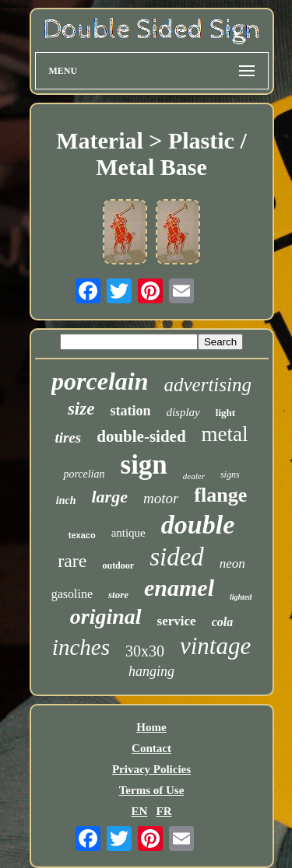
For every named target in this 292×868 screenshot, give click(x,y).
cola (223, 622)
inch (66, 500)
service (177, 621)
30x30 (145, 651)
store (118, 595)
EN (139, 811)
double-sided (141, 436)
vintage (215, 646)
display (183, 412)
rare (72, 561)
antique (128, 533)
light (225, 413)
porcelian (84, 474)
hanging (151, 671)
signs (230, 474)
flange (220, 495)
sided (177, 557)
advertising (208, 385)
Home (151, 727)
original (106, 616)
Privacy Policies (151, 769)
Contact (151, 748)
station (130, 411)
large (109, 497)
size (81, 409)
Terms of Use (152, 790)
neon (232, 563)
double (198, 525)
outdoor (118, 565)
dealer (194, 476)
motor (161, 498)
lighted (241, 597)
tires (68, 437)
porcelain (100, 381)
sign (144, 465)
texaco (82, 535)
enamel (179, 588)
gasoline (72, 594)
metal (225, 434)
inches (81, 647)
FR (164, 811)
